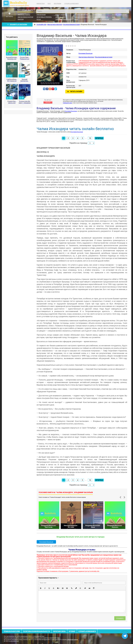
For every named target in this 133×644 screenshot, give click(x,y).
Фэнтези (21, 19)
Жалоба (48, 102)
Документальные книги (63, 19)
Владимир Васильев (86, 53)
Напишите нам (67, 103)
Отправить (120, 618)
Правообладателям (12, 631)
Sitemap (72, 631)
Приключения (41, 15)
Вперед (99, 138)
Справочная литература (101, 19)
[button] (41, 588)
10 (90, 138)
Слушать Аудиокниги (71, 4)
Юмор (76, 19)
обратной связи (72, 640)
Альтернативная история (104, 57)
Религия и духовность (82, 17)
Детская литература (81, 15)
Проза (39, 19)
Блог (49, 4)
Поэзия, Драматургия (119, 15)
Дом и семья (97, 15)
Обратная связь (59, 631)
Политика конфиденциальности (36, 631)
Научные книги (61, 17)
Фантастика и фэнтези (25, 17)
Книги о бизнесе (61, 15)
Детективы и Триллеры (44, 17)
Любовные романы (24, 15)
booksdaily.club (17, 4)
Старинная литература (101, 17)
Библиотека (41, 4)
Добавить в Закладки (17, 25)
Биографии (58, 4)
